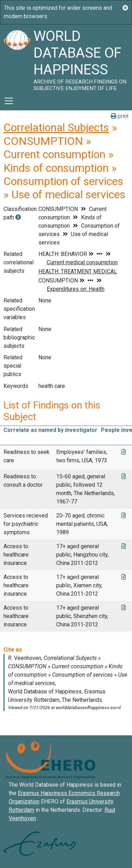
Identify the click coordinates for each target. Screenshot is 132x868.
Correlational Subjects (56, 127)
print (120, 116)
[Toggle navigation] (9, 101)
